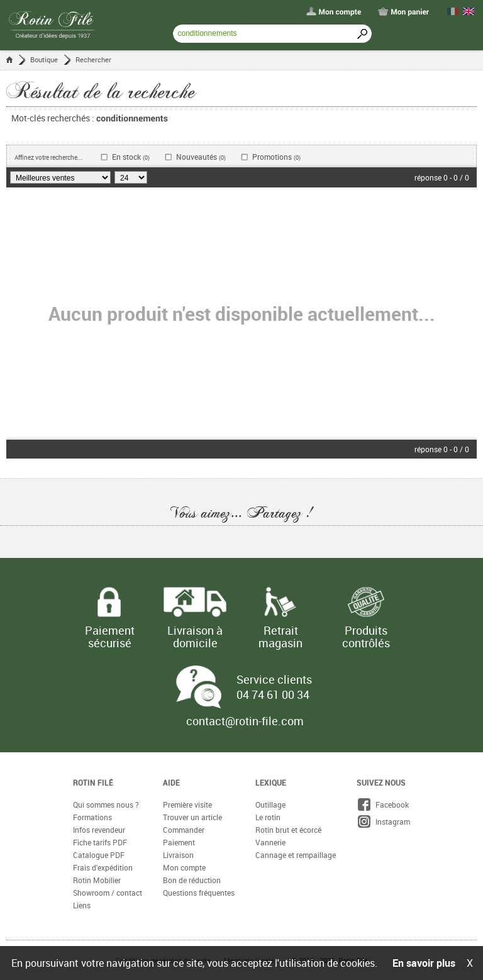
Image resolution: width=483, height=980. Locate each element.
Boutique (44, 59)
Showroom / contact (108, 893)
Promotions (276, 157)
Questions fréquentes (199, 893)
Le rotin (268, 817)
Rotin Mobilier (97, 880)
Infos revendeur (99, 830)
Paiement (179, 842)
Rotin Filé (93, 782)
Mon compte (184, 867)
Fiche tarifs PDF (100, 842)
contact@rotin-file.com (245, 721)
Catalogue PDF (99, 855)
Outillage (270, 805)
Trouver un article (192, 817)
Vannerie (270, 842)
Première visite (187, 805)
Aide (171, 782)
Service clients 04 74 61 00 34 (274, 687)
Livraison (178, 855)
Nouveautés (201, 157)
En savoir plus (424, 963)
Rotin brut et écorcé (288, 830)
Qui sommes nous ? (106, 805)
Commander (184, 830)
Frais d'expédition (103, 867)
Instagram (383, 821)
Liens (82, 905)
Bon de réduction (192, 880)
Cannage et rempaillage (296, 855)
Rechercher (93, 59)
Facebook (383, 805)
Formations (92, 817)
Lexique (271, 782)
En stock (131, 157)
